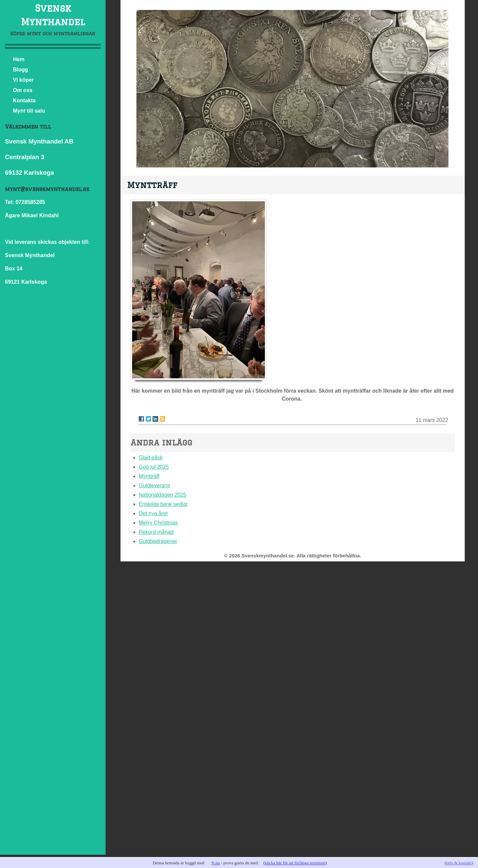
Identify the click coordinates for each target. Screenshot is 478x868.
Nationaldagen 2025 (162, 495)
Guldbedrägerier (158, 541)
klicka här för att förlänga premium (295, 863)
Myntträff (149, 476)
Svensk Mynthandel (53, 15)
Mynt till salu (29, 111)
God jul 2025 (154, 467)
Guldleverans (154, 485)
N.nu (216, 863)
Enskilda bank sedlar (163, 504)
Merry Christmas (158, 523)
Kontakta (24, 100)
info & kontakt (459, 863)
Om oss (23, 90)
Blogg (20, 70)
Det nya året (153, 513)
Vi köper (23, 80)
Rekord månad (156, 532)
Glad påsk (151, 458)
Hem (19, 59)
